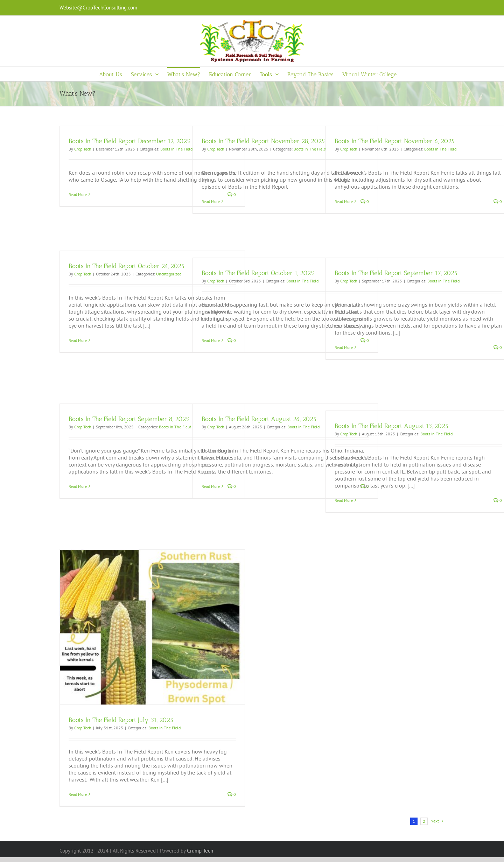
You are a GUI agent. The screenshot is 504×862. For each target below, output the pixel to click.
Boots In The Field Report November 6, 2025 (395, 141)
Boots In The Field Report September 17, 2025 (396, 273)
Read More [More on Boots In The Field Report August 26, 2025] (211, 486)
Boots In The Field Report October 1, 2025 (258, 273)
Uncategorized (169, 274)
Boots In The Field (176, 149)
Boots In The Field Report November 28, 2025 (263, 141)
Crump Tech (200, 851)
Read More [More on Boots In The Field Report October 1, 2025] (211, 340)
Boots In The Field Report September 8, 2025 (129, 419)
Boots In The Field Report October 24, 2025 (127, 266)
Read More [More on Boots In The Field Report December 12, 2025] (78, 194)
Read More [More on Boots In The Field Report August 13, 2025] (344, 500)
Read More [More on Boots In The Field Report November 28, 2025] (211, 201)
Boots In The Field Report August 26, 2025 (259, 419)
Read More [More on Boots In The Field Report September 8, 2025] (78, 486)
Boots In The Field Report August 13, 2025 (391, 426)
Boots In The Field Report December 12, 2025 (129, 141)
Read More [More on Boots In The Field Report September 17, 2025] (344, 347)
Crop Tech (83, 149)
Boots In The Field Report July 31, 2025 (121, 720)
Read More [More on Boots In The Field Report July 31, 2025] (78, 794)
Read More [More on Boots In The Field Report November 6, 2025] (344, 201)
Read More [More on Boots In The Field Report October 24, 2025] (78, 340)
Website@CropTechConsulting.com (98, 8)
